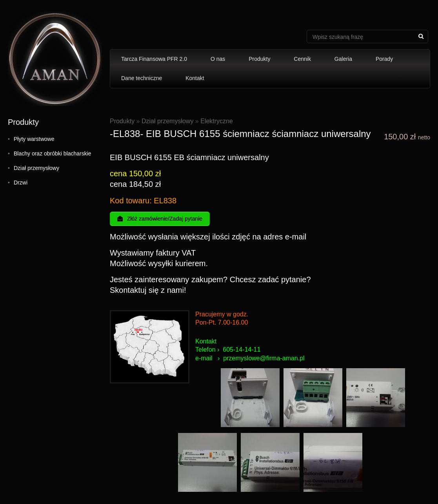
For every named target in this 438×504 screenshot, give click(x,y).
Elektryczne (217, 121)
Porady (384, 59)
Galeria (343, 59)
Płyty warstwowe (34, 139)
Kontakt (195, 78)
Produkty (259, 59)
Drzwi (21, 183)
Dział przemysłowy (36, 168)
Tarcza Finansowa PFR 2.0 (154, 59)
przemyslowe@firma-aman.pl (264, 358)
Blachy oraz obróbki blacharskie (53, 153)
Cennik (302, 59)
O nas (218, 59)
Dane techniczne (142, 78)
